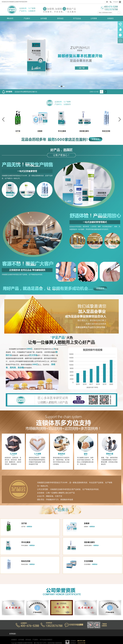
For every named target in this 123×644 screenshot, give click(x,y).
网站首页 (10, 18)
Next (105, 92)
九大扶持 (13, 454)
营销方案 (110, 454)
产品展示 (27, 18)
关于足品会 (77, 18)
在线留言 (110, 18)
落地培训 (61, 454)
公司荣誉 (94, 18)
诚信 (86, 454)
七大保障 (37, 454)
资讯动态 (60, 18)
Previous (102, 92)
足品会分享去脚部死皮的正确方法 (26, 92)
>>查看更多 (29, 527)
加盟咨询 (95, 139)
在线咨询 (100, 288)
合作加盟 (44, 18)
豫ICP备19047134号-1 (40, 643)
